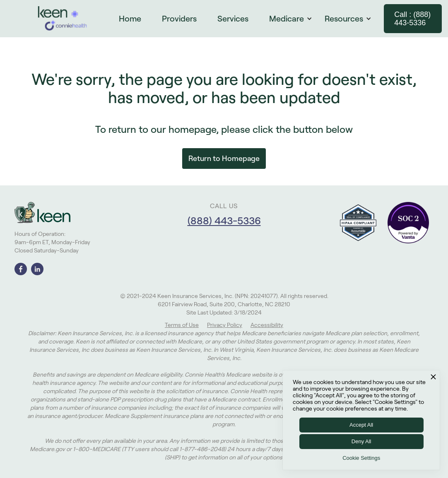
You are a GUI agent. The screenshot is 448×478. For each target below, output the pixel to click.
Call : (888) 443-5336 (412, 19)
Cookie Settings (361, 458)
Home (130, 19)
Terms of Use (182, 325)
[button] (295, 19)
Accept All (361, 425)
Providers (179, 19)
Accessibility (267, 325)
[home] (63, 19)
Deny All (361, 441)
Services (233, 19)
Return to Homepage (224, 159)
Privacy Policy (225, 325)
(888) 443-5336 (224, 221)
